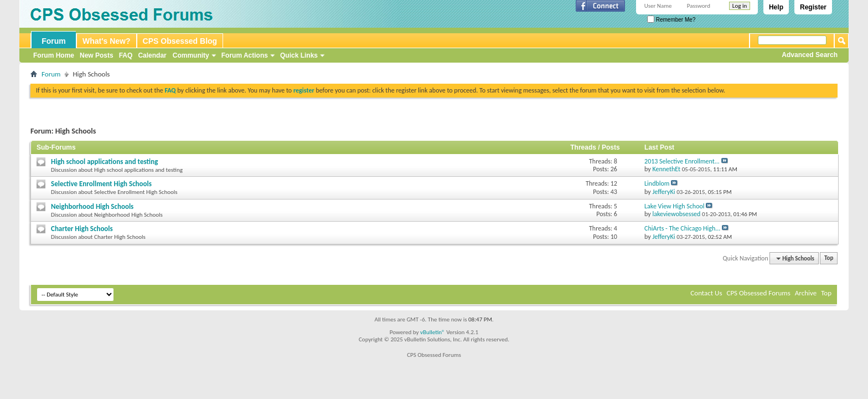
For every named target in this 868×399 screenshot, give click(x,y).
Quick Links (299, 55)
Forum (54, 41)
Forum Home (54, 55)
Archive (806, 293)
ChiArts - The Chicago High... (682, 228)
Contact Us (706, 293)
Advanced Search (810, 55)
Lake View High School (675, 206)
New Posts (97, 55)
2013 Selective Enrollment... (682, 161)
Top (829, 259)
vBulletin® (433, 332)
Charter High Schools (82, 229)
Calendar (152, 55)
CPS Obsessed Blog (180, 41)
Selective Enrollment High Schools (101, 184)
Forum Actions (245, 55)
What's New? (107, 41)
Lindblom (657, 183)
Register (813, 7)
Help (776, 7)
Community (191, 55)
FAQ (126, 55)
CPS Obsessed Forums (758, 293)
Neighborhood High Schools (92, 206)
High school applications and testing (104, 162)
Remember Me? (671, 20)
